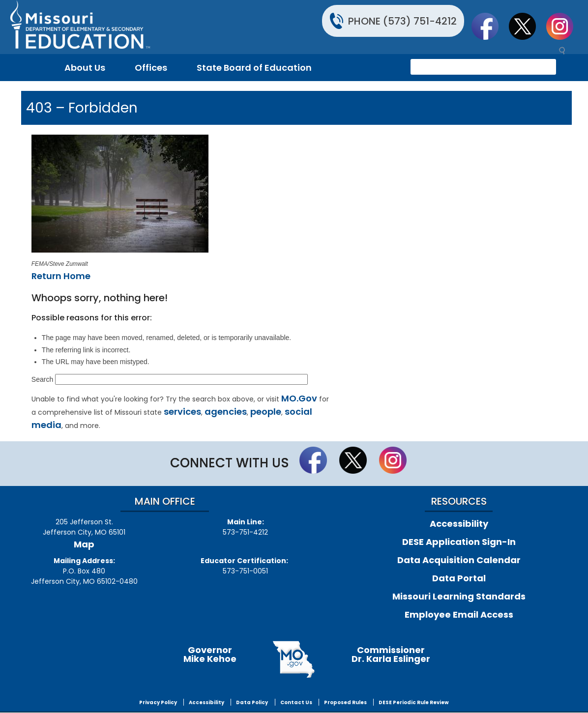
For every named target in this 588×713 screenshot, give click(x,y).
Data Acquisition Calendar (459, 560)
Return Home (61, 276)
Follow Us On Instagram (564, 26)
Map (84, 544)
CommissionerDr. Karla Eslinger (391, 654)
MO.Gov (299, 398)
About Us (85, 68)
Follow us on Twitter (527, 26)
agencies (226, 412)
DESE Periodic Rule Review (414, 702)
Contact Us (296, 702)
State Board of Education (254, 68)
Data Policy (252, 702)
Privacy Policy (158, 702)
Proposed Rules (345, 702)
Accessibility (459, 524)
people (266, 412)
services (182, 412)
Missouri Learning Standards (459, 596)
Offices (151, 68)
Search (42, 379)
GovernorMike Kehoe (210, 654)
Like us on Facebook (490, 26)
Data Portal (459, 578)
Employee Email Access (459, 614)
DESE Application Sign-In (459, 542)
